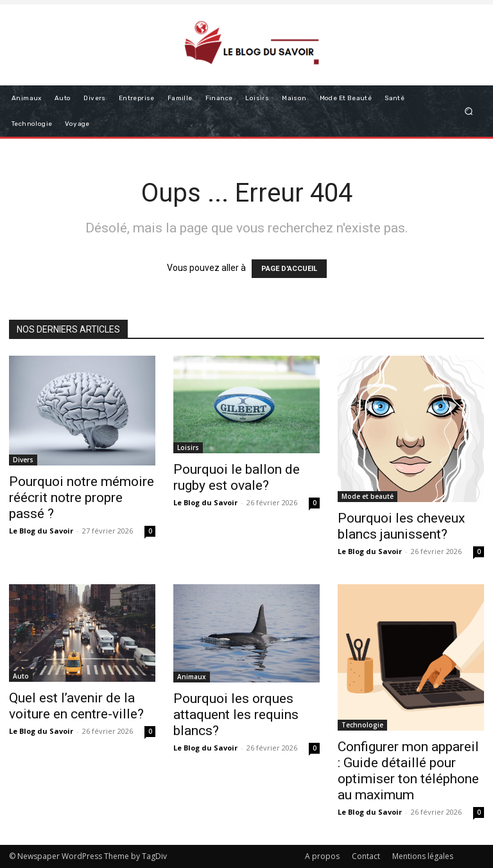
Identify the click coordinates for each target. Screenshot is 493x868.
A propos (322, 856)
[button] (469, 111)
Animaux (192, 677)
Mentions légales (423, 856)
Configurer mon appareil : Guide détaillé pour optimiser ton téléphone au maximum (408, 771)
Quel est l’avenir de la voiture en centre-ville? (76, 706)
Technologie (362, 725)
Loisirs (188, 447)
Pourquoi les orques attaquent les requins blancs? (236, 715)
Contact (366, 856)
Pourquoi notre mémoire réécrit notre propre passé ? (82, 498)
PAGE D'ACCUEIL (289, 269)
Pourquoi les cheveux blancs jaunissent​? (401, 526)
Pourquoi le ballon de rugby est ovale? (237, 477)
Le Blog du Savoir (41, 531)
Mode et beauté (368, 496)
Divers (23, 460)
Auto (21, 676)
